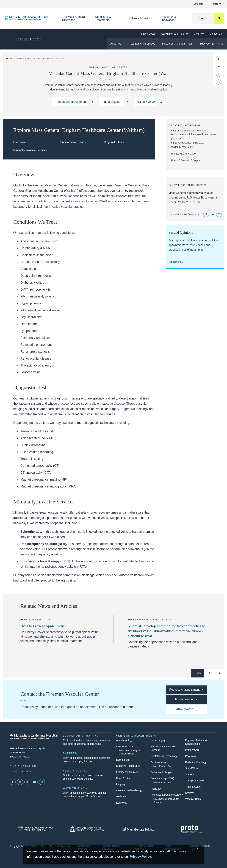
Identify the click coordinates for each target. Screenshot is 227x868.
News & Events (75, 771)
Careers (70, 753)
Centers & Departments (136, 736)
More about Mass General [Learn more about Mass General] (182, 214)
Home (9, 59)
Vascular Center (28, 39)
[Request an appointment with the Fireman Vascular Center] (74, 102)
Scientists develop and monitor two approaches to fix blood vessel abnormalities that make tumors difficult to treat (166, 631)
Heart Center (123, 778)
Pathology (156, 789)
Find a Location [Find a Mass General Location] (23, 766)
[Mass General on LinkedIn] (42, 782)
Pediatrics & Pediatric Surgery (167, 795)
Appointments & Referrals (175, 34)
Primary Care (192, 750)
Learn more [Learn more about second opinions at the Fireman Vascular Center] (175, 262)
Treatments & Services (142, 44)
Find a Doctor (148, 34)
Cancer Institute (125, 746)
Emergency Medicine (127, 772)
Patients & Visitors (140, 18)
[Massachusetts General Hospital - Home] (34, 737)
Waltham (60, 59)
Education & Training (211, 44)
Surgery (189, 775)
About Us (116, 44)
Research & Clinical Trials (177, 44)
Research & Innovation (169, 18)
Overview (19, 142)
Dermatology (123, 760)
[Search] (208, 18)
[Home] (28, 18)
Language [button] (200, 4)
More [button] (217, 4)
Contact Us (216, 34)
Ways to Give (74, 788)
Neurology (122, 803)
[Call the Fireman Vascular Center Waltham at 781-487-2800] (186, 709)
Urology (189, 793)
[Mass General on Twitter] (20, 782)
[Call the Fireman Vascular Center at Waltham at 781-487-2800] (149, 102)
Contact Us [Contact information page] (19, 772)
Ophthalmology (159, 762)
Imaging (121, 784)
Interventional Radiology (129, 790)
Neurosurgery (158, 740)
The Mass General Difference (74, 18)
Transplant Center (195, 781)
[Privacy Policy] (140, 857)
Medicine (121, 797)
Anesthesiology (124, 740)
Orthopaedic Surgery (162, 772)
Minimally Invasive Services (30, 150)
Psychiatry (191, 756)
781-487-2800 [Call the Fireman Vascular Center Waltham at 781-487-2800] (188, 154)
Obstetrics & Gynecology (164, 756)
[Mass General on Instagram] (27, 782)
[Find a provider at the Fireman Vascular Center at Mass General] (115, 102)
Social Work (192, 768)
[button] (209, 673)
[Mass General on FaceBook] (13, 782)
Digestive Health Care (128, 766)
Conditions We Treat (71, 142)
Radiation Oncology (196, 762)
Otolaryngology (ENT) (162, 778)
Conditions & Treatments (103, 18)
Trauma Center (193, 787)
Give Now (199, 34)
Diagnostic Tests (114, 142)
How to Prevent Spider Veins (43, 626)
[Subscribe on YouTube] (35, 782)
